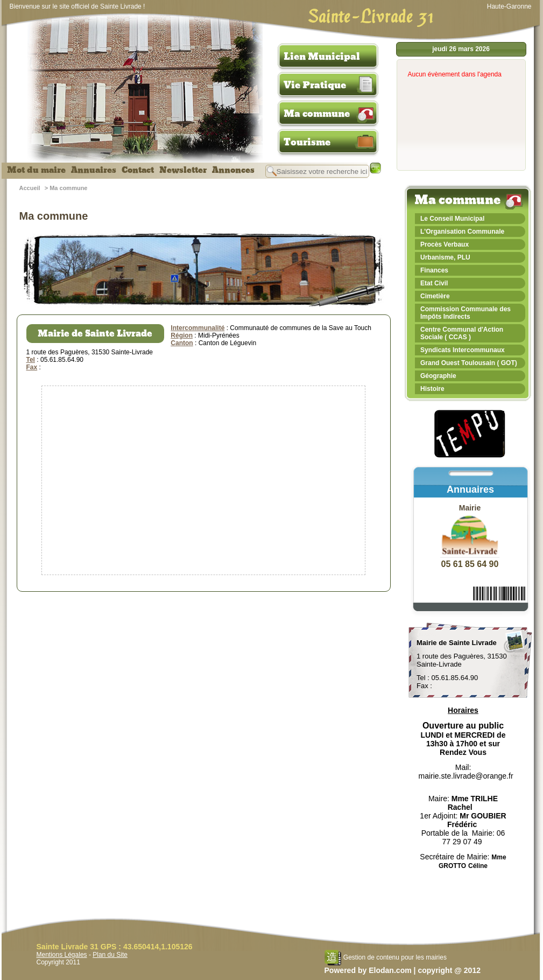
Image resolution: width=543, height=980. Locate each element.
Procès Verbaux (445, 244)
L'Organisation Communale (462, 232)
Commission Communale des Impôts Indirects (466, 313)
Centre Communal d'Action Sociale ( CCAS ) (462, 333)
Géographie (438, 376)
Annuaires (94, 170)
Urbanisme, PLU (445, 257)
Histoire (432, 389)
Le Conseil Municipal (452, 219)
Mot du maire (36, 170)
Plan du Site (110, 955)
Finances (434, 270)
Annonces (233, 170)
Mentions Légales (62, 955)
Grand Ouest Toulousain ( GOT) (469, 363)
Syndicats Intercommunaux (463, 350)
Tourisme (307, 142)
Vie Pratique (315, 85)
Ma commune (317, 114)
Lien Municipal (322, 57)
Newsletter (183, 170)
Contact (138, 170)
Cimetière (435, 296)
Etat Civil (434, 283)
